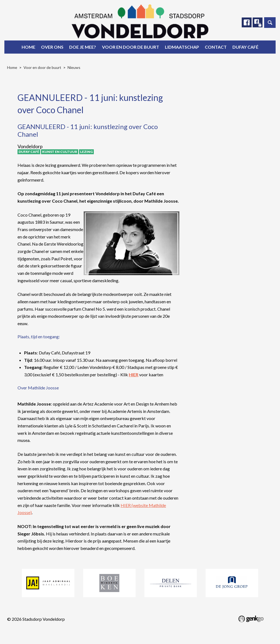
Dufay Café (245, 47)
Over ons (52, 47)
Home (28, 47)
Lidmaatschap (182, 47)
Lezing (86, 152)
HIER (134, 375)
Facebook (246, 23)
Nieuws (74, 67)
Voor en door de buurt (131, 47)
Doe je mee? (83, 47)
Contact (216, 47)
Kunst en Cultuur (60, 152)
